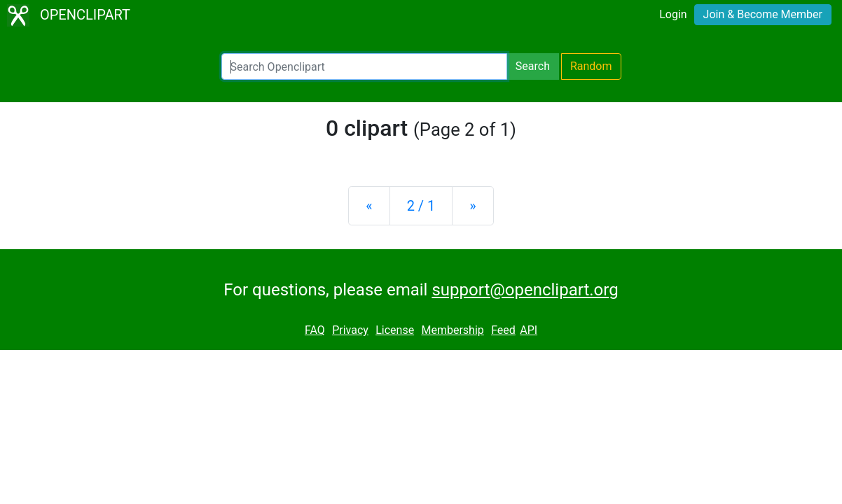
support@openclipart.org (525, 290)
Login (673, 14)
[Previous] (369, 206)
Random (591, 66)
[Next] (472, 206)
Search (533, 66)
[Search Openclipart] (364, 66)
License (395, 330)
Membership (452, 330)
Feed (503, 330)
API (529, 330)
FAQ (315, 330)
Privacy (350, 330)
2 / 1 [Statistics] (421, 206)
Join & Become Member (763, 14)
